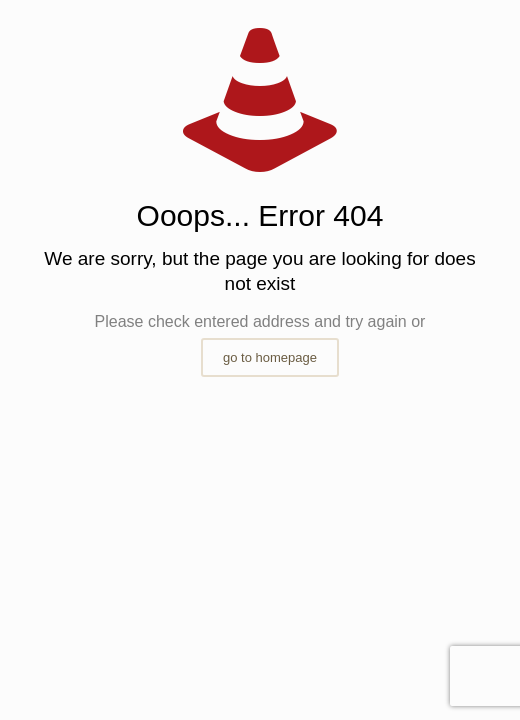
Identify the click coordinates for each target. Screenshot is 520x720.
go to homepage (270, 357)
